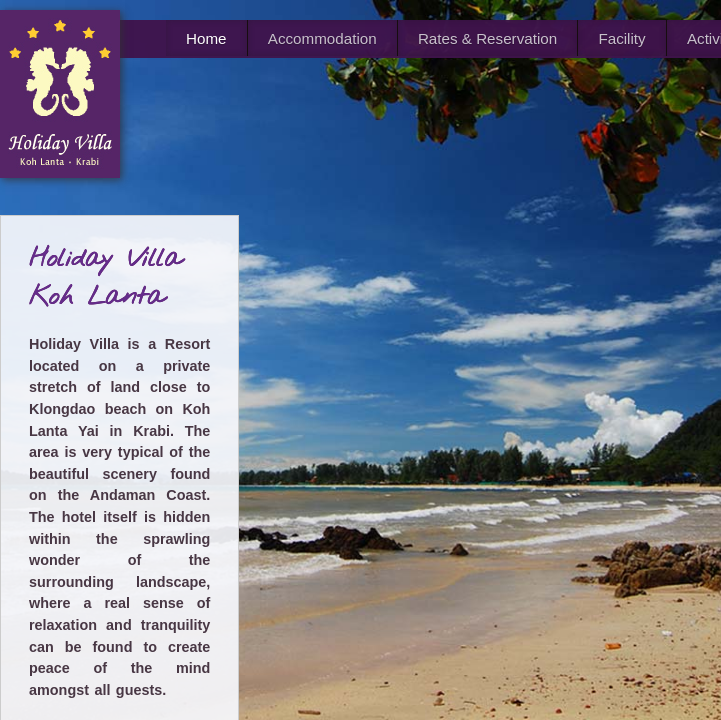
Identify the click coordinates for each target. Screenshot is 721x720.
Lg (657, 568)
